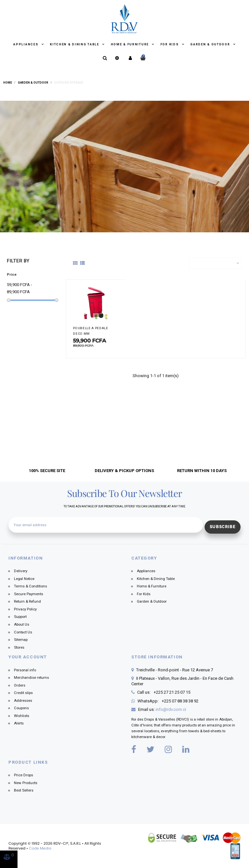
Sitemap (21, 640)
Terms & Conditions (30, 586)
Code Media (40, 848)
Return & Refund (27, 601)
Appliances (26, 44)
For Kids (170, 44)
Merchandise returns (31, 677)
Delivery (21, 571)
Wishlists (22, 716)
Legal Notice (24, 579)
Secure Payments (29, 594)
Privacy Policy (25, 609)
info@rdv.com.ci (171, 709)
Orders (20, 685)
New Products (26, 783)
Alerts (19, 723)
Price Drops (24, 775)
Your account (28, 657)
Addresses (23, 700)
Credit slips (23, 693)
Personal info (25, 670)
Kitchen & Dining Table (75, 44)
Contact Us (23, 632)
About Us (22, 624)
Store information (157, 657)
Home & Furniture (130, 44)
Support (20, 617)
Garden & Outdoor (211, 44)
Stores (19, 647)
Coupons (21, 708)
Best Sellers (24, 790)
